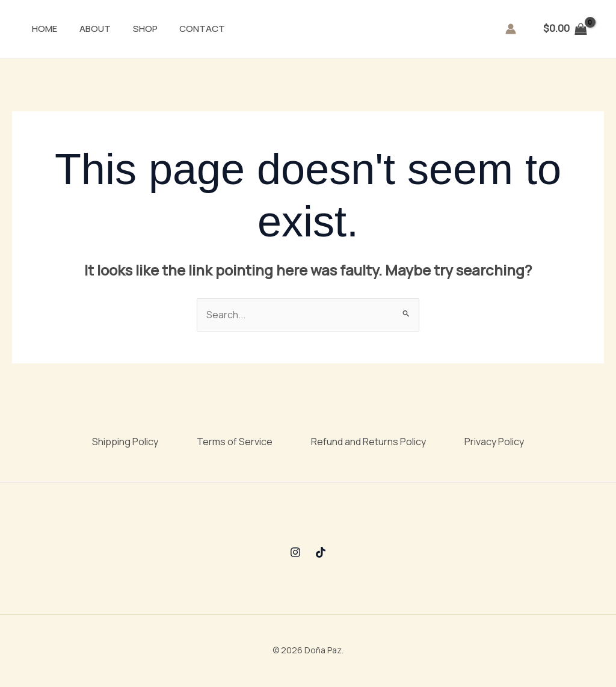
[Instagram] (295, 552)
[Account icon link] (511, 29)
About (83, 29)
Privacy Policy (494, 442)
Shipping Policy (125, 442)
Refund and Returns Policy (368, 442)
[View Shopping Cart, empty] (565, 29)
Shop (129, 29)
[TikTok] (321, 552)
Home (37, 29)
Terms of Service (235, 442)
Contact (182, 29)
